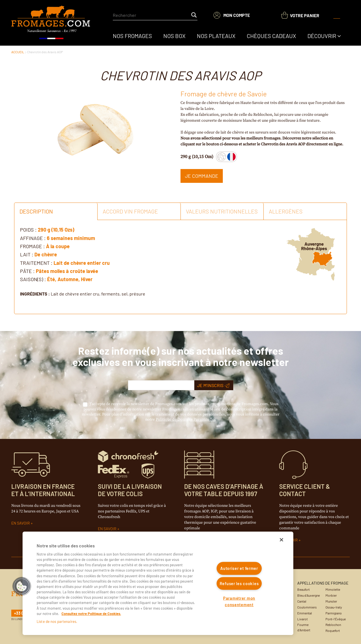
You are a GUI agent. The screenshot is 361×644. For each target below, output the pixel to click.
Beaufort (303, 589)
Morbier (331, 595)
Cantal (302, 601)
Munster (331, 601)
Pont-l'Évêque (336, 619)
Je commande (202, 176)
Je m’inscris (213, 385)
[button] (22, 586)
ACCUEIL (18, 52)
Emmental (305, 613)
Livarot (302, 619)
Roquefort (333, 630)
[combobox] (155, 15)
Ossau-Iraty (334, 607)
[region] (158, 583)
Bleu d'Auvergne (309, 595)
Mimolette (333, 589)
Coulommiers (307, 607)
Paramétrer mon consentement (239, 601)
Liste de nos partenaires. (57, 621)
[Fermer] (281, 540)
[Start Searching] (194, 15)
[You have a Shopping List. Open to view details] (300, 15)
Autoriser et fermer (239, 568)
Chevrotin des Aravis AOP (45, 52)
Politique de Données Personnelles (186, 419)
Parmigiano (334, 613)
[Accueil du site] (51, 23)
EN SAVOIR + (22, 523)
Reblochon (333, 625)
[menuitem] (132, 36)
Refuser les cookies (239, 583)
